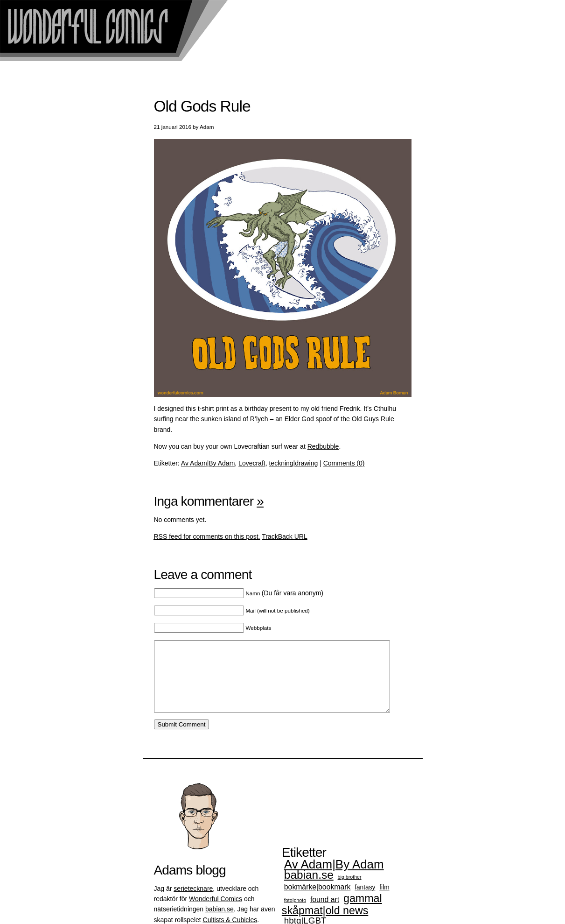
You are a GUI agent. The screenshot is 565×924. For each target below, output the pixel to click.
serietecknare (193, 903)
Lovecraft (252, 463)
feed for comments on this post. (207, 536)
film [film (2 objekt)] (384, 901)
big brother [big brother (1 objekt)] (350, 891)
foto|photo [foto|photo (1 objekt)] (295, 914)
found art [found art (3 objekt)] (325, 913)
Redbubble (323, 446)
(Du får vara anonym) (284, 593)
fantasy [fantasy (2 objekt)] (365, 901)
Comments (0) (344, 463)
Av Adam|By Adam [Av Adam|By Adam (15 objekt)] (334, 878)
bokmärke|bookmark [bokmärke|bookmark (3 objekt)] (317, 901)
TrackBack (285, 536)
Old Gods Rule (202, 106)
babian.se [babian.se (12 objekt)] (309, 889)
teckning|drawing (293, 463)
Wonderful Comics (216, 913)
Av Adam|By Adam (208, 463)
